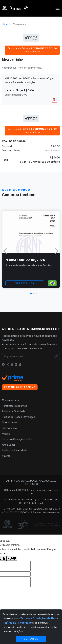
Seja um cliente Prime (20, 387)
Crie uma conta (10, 400)
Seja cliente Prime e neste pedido (32, 50)
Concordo (31, 639)
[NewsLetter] (56, 357)
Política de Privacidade (29, 348)
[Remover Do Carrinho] (54, 100)
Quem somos (10, 422)
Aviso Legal (8, 445)
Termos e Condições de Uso (18, 439)
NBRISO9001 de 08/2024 (25, 260)
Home (5, 24)
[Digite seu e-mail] (27, 357)
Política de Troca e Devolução (19, 417)
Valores (6, 456)
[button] (31, 293)
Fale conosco (9, 428)
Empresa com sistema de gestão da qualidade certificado (31, 482)
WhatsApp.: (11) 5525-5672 (47, 509)
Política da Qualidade (14, 411)
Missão (6, 434)
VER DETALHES (25, 283)
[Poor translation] (12, 558)
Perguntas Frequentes (15, 406)
